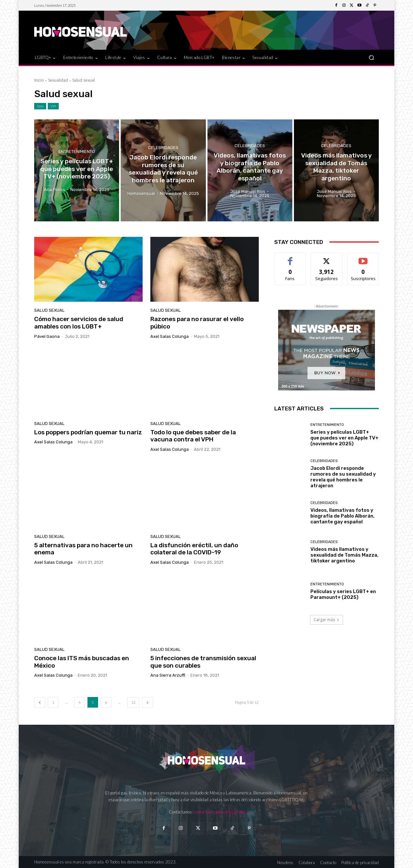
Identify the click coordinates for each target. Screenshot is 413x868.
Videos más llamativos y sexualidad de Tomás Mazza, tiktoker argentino (344, 555)
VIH (53, 106)
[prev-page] (40, 702)
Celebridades (163, 148)
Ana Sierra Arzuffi (168, 675)
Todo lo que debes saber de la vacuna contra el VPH (193, 436)
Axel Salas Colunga (170, 336)
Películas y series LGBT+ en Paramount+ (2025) (343, 594)
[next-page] (147, 702)
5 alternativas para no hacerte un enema (83, 549)
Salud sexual (49, 310)
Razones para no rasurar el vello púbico (197, 323)
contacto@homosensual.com (219, 812)
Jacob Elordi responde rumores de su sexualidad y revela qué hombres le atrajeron (343, 477)
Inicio (39, 80)
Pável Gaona (47, 336)
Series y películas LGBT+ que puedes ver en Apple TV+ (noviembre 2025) (344, 438)
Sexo (40, 106)
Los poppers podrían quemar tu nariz (88, 432)
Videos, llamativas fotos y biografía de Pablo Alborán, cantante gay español (342, 516)
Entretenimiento (77, 152)
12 (133, 702)
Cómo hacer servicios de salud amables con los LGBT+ (79, 323)
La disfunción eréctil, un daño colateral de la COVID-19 (194, 549)
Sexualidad (58, 80)
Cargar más (327, 620)
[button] (371, 57)
